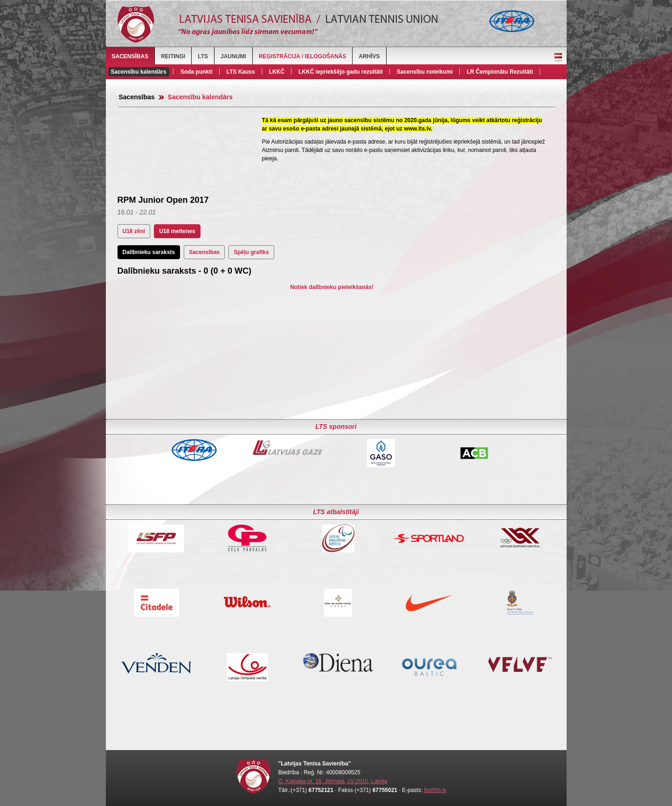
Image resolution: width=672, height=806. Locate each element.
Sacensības (130, 56)
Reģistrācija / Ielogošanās (303, 56)
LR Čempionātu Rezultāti (500, 72)
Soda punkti (197, 72)
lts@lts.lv (435, 790)
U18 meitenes (177, 231)
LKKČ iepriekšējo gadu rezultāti (341, 72)
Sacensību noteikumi (425, 72)
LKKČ (277, 72)
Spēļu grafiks (251, 252)
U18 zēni (134, 231)
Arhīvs (369, 56)
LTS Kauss (241, 72)
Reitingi (173, 56)
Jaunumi (233, 56)
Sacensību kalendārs (139, 72)
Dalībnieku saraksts (149, 252)
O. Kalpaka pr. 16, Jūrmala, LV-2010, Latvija (333, 781)
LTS (203, 56)
